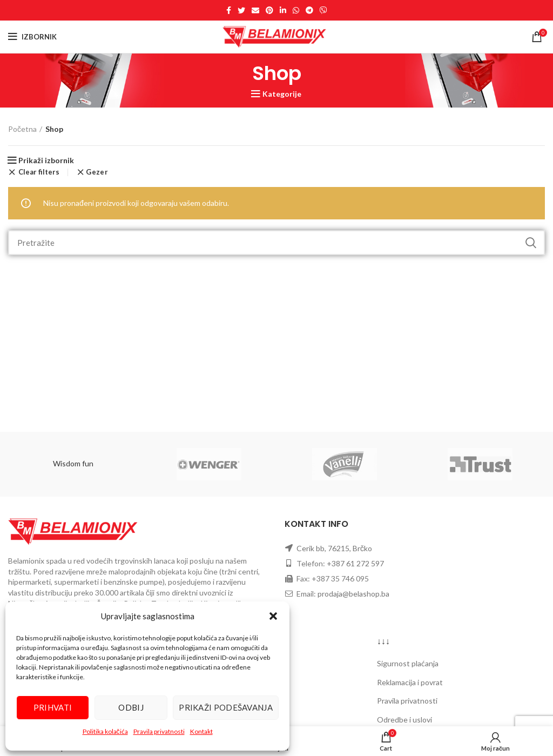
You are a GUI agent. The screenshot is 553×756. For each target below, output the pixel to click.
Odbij (131, 707)
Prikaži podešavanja (226, 707)
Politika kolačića (105, 731)
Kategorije (282, 94)
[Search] (276, 243)
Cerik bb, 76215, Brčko (334, 548)
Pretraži (530, 243)
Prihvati (53, 707)
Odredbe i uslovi (404, 720)
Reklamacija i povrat (410, 682)
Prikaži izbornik (46, 160)
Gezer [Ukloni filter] (97, 172)
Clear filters (39, 172)
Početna (22, 129)
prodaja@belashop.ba (353, 594)
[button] (273, 616)
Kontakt (201, 731)
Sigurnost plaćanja (408, 663)
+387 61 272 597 (355, 563)
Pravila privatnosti (159, 731)
